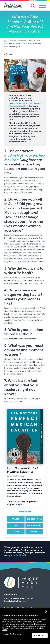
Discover (12, 41)
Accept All (40, 636)
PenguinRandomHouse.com (15, 601)
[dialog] (25, 626)
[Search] (33, 6)
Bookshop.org (34, 525)
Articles (21, 41)
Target (16, 532)
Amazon (16, 519)
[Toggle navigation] (43, 6)
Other (34, 532)
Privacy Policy (13, 628)
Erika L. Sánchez (17, 476)
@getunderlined (16, 555)
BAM (16, 525)
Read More (25, 512)
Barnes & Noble (34, 519)
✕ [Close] (46, 612)
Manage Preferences (12, 634)
